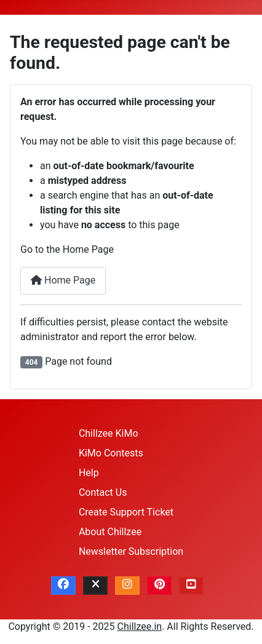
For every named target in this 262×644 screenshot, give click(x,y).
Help (89, 473)
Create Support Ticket (126, 512)
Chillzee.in (140, 626)
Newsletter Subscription (131, 551)
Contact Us (103, 492)
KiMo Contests (111, 453)
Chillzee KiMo (109, 433)
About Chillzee (110, 532)
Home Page (63, 280)
